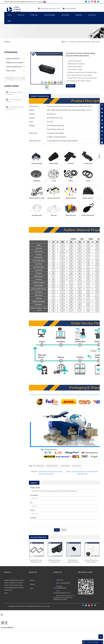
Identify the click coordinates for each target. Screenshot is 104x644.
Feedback (79, 15)
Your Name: (34, 495)
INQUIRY (71, 86)
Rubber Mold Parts (83, 42)
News (31, 588)
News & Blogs (50, 15)
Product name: (35, 488)
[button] (38, 15)
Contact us (92, 15)
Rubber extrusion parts (15, 63)
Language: (42, 2)
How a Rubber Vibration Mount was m (15, 108)
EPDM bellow (77, 466)
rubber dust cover (52, 466)
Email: (33, 510)
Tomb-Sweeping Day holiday (14, 101)
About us (21, 15)
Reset (64, 530)
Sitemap (47, 606)
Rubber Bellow (95, 42)
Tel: (32, 503)
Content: (33, 518)
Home (9, 15)
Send (57, 530)
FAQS (9, 21)
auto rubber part (38, 466)
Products (34, 15)
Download (65, 15)
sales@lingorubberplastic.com (50, 9)
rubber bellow (65, 466)
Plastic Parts (11, 71)
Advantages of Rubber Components (14, 93)
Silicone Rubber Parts (14, 67)
